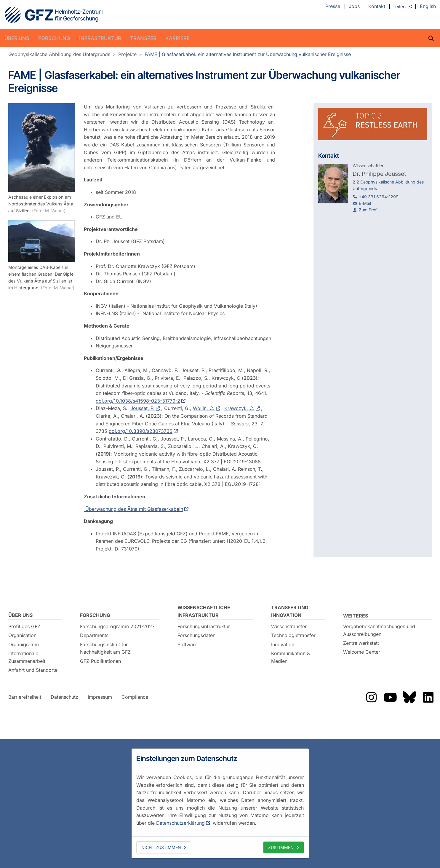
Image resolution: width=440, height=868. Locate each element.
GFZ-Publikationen (100, 661)
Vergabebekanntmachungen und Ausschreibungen (379, 630)
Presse (333, 7)
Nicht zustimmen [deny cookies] (161, 847)
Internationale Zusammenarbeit (27, 657)
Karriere (177, 38)
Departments (94, 635)
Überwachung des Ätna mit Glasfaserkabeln (133, 509)
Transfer (143, 38)
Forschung (54, 38)
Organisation (22, 635)
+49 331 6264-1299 (379, 197)
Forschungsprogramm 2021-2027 (117, 626)
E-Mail (365, 203)
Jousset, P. (143, 408)
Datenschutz (64, 697)
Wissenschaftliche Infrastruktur (204, 611)
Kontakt (377, 7)
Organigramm (24, 644)
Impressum (100, 697)
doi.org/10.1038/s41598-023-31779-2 (138, 401)
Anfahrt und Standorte (33, 670)
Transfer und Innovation (290, 611)
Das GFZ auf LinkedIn (428, 697)
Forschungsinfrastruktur (204, 626)
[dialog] (220, 803)
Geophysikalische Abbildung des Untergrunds (59, 54)
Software (187, 644)
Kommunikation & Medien (291, 657)
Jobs (354, 7)
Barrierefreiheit (25, 697)
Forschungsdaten (196, 635)
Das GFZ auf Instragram (372, 697)
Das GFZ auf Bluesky (409, 697)
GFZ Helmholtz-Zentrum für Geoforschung (54, 15)
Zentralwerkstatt (361, 643)
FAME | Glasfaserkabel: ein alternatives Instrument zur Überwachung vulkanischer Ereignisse (248, 54)
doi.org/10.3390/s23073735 (141, 431)
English (428, 7)
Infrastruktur (100, 38)
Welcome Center (362, 652)
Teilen (399, 7)
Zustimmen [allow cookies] (281, 847)
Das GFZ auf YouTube (391, 697)
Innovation (283, 644)
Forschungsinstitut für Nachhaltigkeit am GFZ (105, 648)
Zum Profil (369, 210)
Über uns (17, 38)
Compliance (135, 697)
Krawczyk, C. (239, 408)
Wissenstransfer (289, 626)
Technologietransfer (293, 635)
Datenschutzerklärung (180, 823)
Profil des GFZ (24, 626)
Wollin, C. (204, 408)
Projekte (127, 54)
